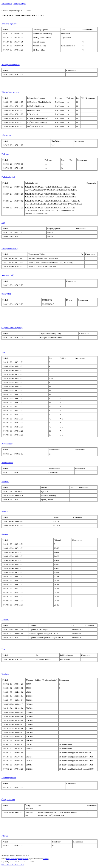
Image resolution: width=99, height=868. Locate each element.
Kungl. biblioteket (12, 859)
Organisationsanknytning (12, 327)
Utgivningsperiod (9, 778)
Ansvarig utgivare (9, 24)
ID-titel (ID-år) (8, 275)
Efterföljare (6, 135)
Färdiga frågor (19, 3)
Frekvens (5, 154)
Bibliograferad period (11, 65)
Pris (3, 352)
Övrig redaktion (8, 799)
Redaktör (5, 481)
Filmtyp (5, 836)
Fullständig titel (8, 177)
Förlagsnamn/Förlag (10, 248)
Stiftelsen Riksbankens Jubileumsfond (13, 865)
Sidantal (5, 534)
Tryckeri (5, 619)
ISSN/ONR (6, 294)
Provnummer (7, 444)
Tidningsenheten (23, 859)
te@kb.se (46, 859)
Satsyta (4, 511)
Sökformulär (7, 3)
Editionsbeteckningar (10, 92)
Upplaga (5, 674)
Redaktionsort (7, 463)
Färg (3, 222)
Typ (3, 649)
